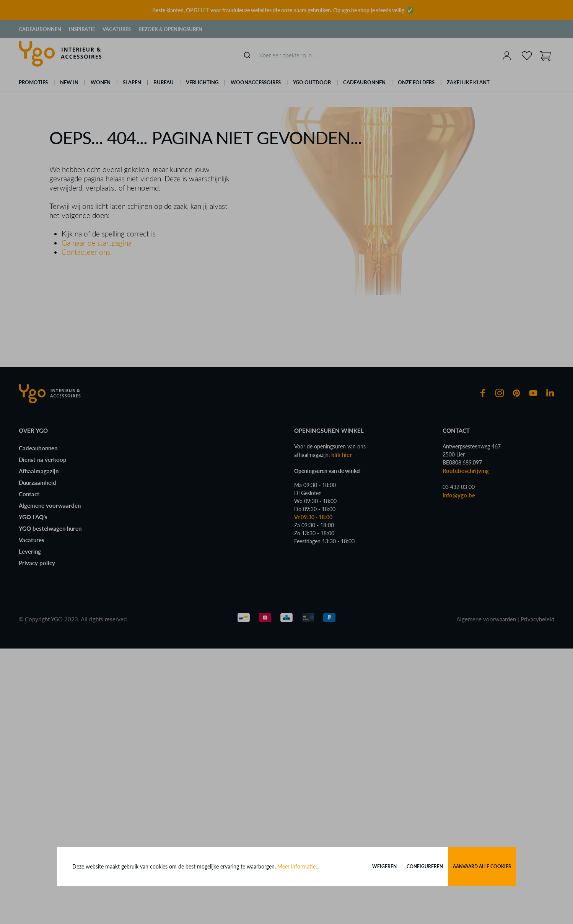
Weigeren (384, 866)
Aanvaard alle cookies (482, 866)
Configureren (425, 866)
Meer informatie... (298, 866)
